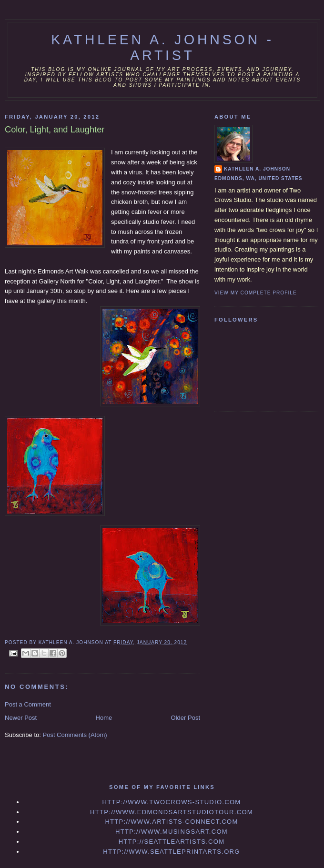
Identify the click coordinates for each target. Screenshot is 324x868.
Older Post (186, 718)
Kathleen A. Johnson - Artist (162, 47)
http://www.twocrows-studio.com (171, 802)
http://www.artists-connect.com (171, 822)
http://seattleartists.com (172, 842)
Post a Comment (28, 704)
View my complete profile (256, 293)
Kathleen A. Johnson (257, 169)
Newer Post (21, 718)
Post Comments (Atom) (75, 735)
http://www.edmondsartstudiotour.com (172, 812)
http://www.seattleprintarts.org (171, 852)
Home (104, 718)
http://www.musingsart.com (172, 832)
